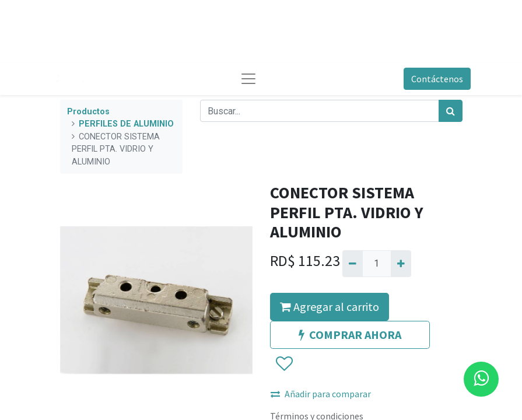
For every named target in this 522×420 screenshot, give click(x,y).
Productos (88, 112)
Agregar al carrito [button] (330, 307)
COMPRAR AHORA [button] (350, 335)
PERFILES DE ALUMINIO (126, 124)
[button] (284, 365)
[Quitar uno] (353, 264)
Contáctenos (437, 79)
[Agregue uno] (401, 264)
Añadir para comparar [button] (321, 394)
